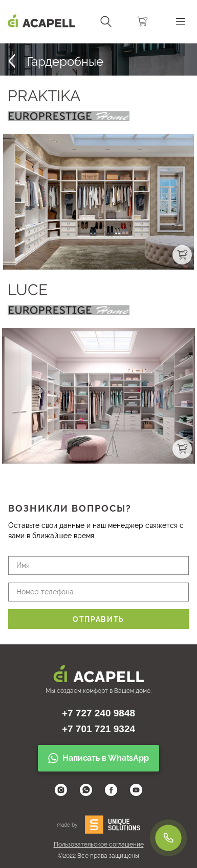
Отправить (98, 619)
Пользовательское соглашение (99, 845)
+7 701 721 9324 (98, 729)
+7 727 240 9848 (98, 713)
